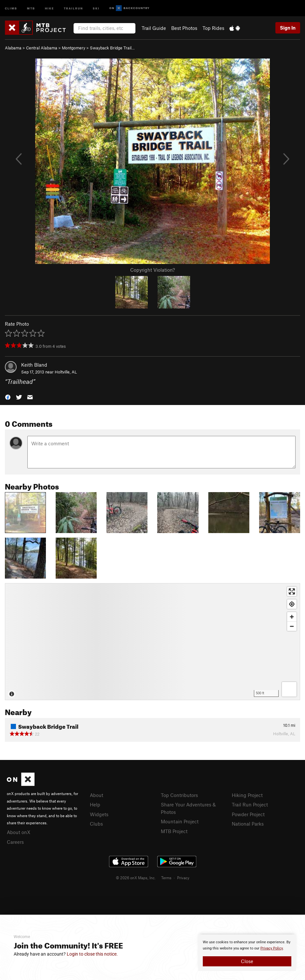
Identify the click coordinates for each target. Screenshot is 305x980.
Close (247, 961)
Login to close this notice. (92, 954)
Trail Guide (154, 28)
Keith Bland (34, 365)
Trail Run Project (250, 804)
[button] (8, 397)
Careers (15, 842)
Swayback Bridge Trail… (112, 48)
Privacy (183, 878)
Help (95, 804)
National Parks (248, 824)
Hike (49, 8)
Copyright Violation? (152, 270)
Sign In (288, 28)
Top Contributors (179, 795)
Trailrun (73, 8)
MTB (31, 8)
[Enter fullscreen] (292, 591)
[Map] (152, 642)
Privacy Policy (272, 948)
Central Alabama (42, 48)
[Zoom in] (292, 617)
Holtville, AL (66, 372)
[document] (247, 953)
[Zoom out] (292, 626)
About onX (19, 832)
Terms (166, 878)
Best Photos (184, 28)
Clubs (96, 824)
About (97, 795)
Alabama (13, 48)
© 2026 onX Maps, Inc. (136, 878)
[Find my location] (292, 604)
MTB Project (174, 831)
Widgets (99, 814)
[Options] (289, 689)
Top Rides (213, 28)
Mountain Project (180, 821)
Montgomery (74, 48)
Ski (96, 8)
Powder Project (248, 814)
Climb (11, 8)
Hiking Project (247, 795)
